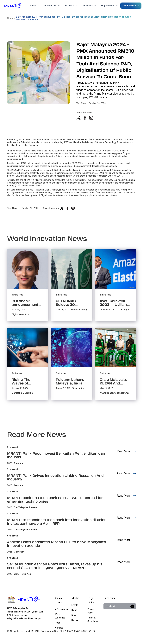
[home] (14, 6)
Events (75, 605)
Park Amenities (60, 616)
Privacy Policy (91, 611)
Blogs (74, 610)
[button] (35, 6)
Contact (59, 628)
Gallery (75, 620)
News (10, 18)
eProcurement (62, 609)
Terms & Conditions (93, 619)
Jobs (58, 623)
